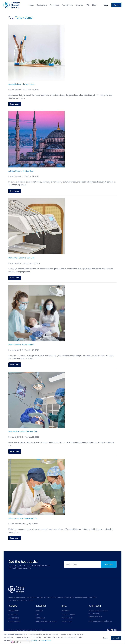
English (16, 642)
